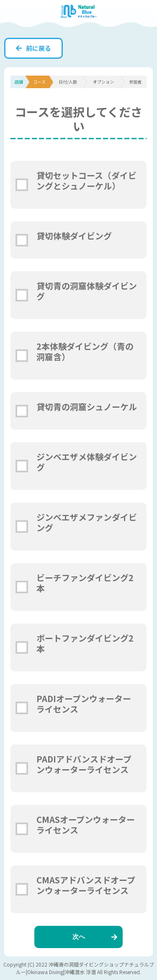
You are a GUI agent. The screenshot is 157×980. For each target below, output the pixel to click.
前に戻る (33, 48)
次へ (95, 937)
